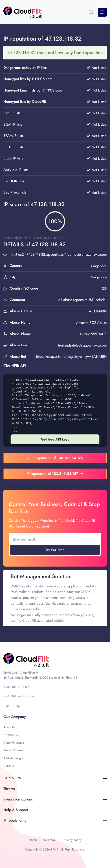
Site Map (50, 840)
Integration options (55, 799)
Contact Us (11, 735)
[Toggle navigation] (102, 12)
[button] (91, 12)
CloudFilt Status (14, 743)
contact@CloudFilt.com (19, 696)
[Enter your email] (55, 539)
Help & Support (55, 810)
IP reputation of (55, 820)
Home (33, 840)
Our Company (55, 717)
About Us (9, 727)
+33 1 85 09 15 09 (16, 687)
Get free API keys (55, 439)
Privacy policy (72, 840)
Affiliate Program (15, 758)
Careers (9, 766)
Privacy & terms (14, 750)
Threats (55, 789)
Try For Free (55, 550)
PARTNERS (55, 778)
